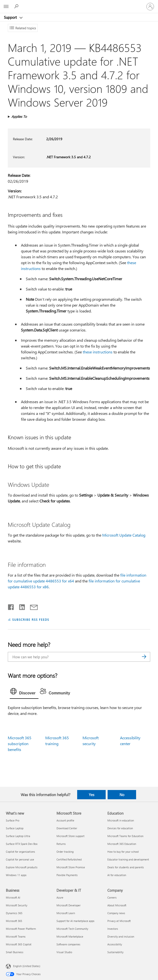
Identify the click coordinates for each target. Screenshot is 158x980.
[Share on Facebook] (11, 606)
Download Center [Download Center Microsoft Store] (67, 828)
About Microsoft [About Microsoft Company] (117, 905)
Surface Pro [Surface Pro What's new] (13, 820)
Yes (92, 795)
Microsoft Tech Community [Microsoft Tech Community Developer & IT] (72, 929)
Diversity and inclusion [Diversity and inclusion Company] (121, 936)
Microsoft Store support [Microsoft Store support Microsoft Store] (70, 836)
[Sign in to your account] (150, 7)
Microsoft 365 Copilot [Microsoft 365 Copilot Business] (19, 944)
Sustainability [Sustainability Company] (115, 952)
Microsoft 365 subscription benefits (20, 744)
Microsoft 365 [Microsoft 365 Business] (14, 921)
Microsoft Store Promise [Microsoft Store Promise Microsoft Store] (71, 867)
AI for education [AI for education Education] (117, 875)
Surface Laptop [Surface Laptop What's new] (15, 828)
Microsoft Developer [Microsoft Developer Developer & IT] (69, 905)
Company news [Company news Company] (116, 913)
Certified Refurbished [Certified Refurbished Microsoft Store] (69, 859)
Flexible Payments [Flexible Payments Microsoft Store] (67, 875)
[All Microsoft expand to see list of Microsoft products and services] (6, 7)
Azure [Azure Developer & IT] (60, 897)
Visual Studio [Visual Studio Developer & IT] (64, 952)
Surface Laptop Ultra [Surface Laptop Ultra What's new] (18, 836)
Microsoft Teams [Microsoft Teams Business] (16, 936)
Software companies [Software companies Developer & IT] (68, 944)
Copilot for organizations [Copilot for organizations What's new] (20, 852)
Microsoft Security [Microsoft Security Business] (17, 905)
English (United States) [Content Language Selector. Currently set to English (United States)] (27, 966)
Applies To (19, 116)
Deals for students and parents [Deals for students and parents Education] (126, 867)
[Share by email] (32, 606)
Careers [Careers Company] (112, 897)
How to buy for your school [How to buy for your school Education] (123, 852)
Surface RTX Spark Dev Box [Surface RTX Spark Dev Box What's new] (22, 844)
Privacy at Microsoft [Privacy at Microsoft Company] (119, 921)
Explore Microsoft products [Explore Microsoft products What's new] (22, 867)
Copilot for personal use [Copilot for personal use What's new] (20, 859)
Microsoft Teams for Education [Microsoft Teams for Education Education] (125, 836)
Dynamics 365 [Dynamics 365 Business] (14, 913)
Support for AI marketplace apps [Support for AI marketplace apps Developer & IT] (75, 921)
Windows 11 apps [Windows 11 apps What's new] (16, 875)
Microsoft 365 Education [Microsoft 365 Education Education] (122, 844)
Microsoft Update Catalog (124, 535)
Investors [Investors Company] (113, 929)
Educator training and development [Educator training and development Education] (128, 859)
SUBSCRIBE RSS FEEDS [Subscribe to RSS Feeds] (31, 619)
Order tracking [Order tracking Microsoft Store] (65, 852)
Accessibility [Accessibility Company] (115, 944)
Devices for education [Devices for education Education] (120, 828)
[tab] (24, 692)
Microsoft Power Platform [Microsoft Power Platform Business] (21, 929)
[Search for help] (17, 6)
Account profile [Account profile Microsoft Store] (65, 820)
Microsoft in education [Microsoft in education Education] (121, 820)
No (122, 795)
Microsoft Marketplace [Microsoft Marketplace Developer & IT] (70, 936)
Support (11, 17)
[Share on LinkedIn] (20, 606)
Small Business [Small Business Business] (15, 952)
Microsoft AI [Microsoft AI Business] (13, 897)
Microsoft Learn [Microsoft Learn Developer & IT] (66, 913)
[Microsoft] (79, 4)
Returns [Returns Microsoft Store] (61, 844)
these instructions (98, 352)
